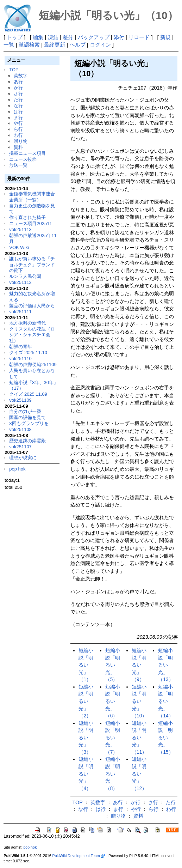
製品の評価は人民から (32, 306)
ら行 (18, 129)
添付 (119, 37)
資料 (18, 147)
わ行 (18, 135)
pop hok (17, 469)
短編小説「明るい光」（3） (86, 738)
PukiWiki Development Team (79, 856)
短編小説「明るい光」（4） (86, 774)
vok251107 (20, 447)
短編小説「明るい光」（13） (166, 665)
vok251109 (20, 400)
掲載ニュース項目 (27, 153)
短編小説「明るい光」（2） (86, 701)
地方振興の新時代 (27, 323)
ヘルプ (78, 45)
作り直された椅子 (27, 217)
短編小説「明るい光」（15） (166, 738)
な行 (18, 106)
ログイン (100, 45)
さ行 (18, 94)
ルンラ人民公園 (25, 276)
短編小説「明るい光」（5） (113, 665)
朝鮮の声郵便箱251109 (33, 365)
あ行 (18, 82)
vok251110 (20, 359)
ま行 (18, 118)
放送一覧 (18, 165)
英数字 (21, 76)
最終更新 (55, 45)
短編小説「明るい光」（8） (113, 774)
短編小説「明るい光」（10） (139, 701)
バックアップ (94, 37)
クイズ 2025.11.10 (28, 353)
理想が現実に (23, 458)
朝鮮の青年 (21, 347)
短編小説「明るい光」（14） (166, 701)
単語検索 (29, 45)
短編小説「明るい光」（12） (139, 774)
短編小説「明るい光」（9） (139, 665)
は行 (18, 112)
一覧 (9, 45)
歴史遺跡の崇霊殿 (27, 441)
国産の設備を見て (27, 417)
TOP (14, 70)
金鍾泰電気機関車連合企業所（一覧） (32, 197)
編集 (38, 37)
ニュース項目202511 (30, 223)
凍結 (53, 37)
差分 (68, 37)
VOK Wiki (19, 247)
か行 (18, 88)
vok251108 (20, 429)
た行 (18, 100)
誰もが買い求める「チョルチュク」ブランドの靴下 (32, 265)
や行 (18, 123)
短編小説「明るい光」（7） (113, 738)
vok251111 (20, 312)
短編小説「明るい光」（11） (139, 738)
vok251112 (20, 282)
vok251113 (20, 229)
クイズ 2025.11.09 (28, 394)
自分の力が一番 (25, 411)
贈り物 (21, 141)
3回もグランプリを (29, 423)
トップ (15, 37)
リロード (139, 37)
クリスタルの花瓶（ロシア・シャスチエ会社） (32, 335)
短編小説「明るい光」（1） (86, 665)
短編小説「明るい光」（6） (113, 701)
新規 (165, 37)
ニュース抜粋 (23, 159)
